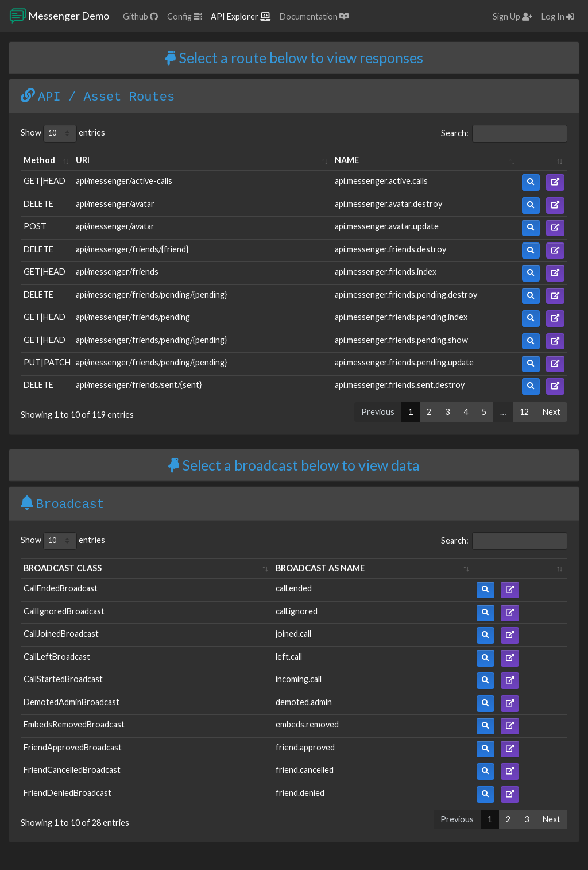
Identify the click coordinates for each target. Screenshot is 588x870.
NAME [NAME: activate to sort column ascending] (347, 160)
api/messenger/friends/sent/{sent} (139, 385)
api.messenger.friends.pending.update (404, 362)
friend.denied (300, 793)
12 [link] (524, 412)
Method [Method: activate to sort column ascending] (39, 160)
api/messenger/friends (117, 272)
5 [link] (484, 412)
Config (184, 16)
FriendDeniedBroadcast (67, 793)
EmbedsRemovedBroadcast (74, 724)
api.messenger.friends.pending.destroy (406, 295)
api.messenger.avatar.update (387, 226)
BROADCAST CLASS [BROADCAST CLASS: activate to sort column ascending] (63, 568)
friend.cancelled (305, 770)
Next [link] (552, 412)
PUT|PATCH (47, 362)
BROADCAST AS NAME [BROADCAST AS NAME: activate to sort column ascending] (320, 568)
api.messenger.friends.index (386, 272)
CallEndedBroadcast (61, 588)
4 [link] (466, 412)
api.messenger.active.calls (381, 181)
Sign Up (512, 16)
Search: (504, 134)
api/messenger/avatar (115, 204)
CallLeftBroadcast (57, 657)
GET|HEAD (45, 181)
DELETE (38, 204)
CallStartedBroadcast (63, 679)
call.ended (294, 588)
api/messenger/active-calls (124, 181)
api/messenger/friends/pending (133, 317)
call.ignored (297, 611)
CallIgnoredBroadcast (64, 611)
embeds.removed (307, 724)
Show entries (63, 134)
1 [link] (411, 412)
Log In (558, 16)
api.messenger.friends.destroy (390, 249)
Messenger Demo (59, 16)
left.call (289, 657)
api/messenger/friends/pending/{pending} (151, 295)
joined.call (293, 634)
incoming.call (299, 679)
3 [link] (447, 412)
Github (140, 16)
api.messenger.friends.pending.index (401, 317)
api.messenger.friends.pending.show (401, 340)
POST (35, 226)
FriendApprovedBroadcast (73, 747)
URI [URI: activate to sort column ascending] (83, 160)
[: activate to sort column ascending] (543, 161)
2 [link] (429, 412)
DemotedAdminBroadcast (71, 702)
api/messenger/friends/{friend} (132, 249)
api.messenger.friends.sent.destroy (400, 385)
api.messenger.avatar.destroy (388, 204)
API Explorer (241, 16)
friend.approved (305, 747)
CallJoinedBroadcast (61, 634)
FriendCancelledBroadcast (72, 770)
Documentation (314, 16)
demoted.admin (304, 702)
